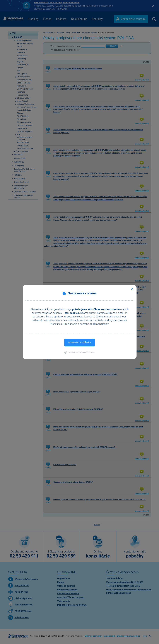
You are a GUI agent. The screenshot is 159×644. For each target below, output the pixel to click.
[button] (79, 352)
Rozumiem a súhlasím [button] (80, 342)
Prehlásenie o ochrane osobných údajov (86, 324)
